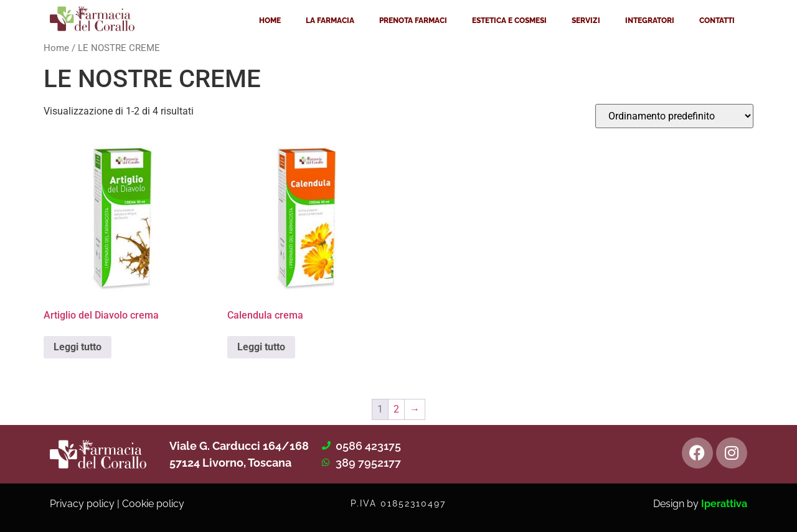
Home (56, 48)
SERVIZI (586, 21)
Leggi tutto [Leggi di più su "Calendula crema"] (261, 347)
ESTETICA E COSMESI (509, 21)
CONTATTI (717, 21)
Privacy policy (82, 504)
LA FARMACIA (330, 21)
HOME (270, 21)
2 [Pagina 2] (396, 409)
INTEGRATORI (650, 21)
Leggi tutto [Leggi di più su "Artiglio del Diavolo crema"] (78, 347)
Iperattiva (724, 504)
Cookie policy (153, 504)
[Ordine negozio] (674, 116)
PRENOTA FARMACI (413, 21)
